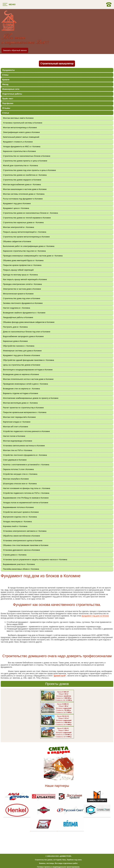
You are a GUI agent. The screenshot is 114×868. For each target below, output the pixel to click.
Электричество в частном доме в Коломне (22, 289)
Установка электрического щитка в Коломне (23, 541)
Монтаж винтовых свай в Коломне (18, 118)
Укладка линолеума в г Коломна (17, 522)
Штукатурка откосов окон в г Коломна (20, 484)
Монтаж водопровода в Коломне (18, 441)
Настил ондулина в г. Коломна (16, 308)
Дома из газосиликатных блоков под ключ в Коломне (27, 332)
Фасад (5, 84)
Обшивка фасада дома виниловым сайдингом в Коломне (29, 322)
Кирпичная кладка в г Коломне (17, 422)
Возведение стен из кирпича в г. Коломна (21, 389)
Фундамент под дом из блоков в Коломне (21, 355)
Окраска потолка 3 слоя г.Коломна (18, 469)
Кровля (6, 80)
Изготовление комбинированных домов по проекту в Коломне (31, 398)
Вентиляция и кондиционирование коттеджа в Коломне (28, 370)
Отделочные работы (12, 94)
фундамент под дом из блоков (95, 616)
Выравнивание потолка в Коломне (18, 507)
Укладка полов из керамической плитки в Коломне (26, 503)
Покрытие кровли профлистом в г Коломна (22, 265)
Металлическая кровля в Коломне (18, 294)
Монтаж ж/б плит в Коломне (16, 427)
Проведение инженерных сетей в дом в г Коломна (25, 384)
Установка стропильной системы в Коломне (23, 123)
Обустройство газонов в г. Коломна (19, 346)
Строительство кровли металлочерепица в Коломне (26, 237)
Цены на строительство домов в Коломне (22, 365)
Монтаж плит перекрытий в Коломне (19, 417)
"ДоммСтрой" (60, 676)
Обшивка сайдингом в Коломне (17, 241)
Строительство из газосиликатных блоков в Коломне (27, 156)
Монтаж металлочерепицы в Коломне (20, 128)
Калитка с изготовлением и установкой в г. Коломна (26, 465)
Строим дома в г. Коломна (15, 555)
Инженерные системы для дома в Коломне (22, 351)
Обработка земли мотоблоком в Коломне (21, 536)
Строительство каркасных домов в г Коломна (23, 222)
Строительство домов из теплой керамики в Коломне (27, 218)
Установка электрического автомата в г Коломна (25, 531)
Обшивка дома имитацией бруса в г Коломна (23, 260)
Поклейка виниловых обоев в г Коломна (21, 569)
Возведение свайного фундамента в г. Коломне (24, 313)
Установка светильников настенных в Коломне (24, 446)
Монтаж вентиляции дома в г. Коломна (20, 403)
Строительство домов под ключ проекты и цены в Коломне (29, 170)
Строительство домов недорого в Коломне (22, 180)
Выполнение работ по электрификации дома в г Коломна (29, 246)
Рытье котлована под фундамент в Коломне (23, 199)
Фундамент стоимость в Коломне (18, 142)
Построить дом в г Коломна (15, 327)
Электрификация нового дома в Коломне (21, 132)
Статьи (6, 113)
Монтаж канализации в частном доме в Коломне (25, 189)
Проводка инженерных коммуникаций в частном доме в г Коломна (33, 256)
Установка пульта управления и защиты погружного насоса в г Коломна (35, 560)
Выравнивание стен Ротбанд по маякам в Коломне (26, 498)
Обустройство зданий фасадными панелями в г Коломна (28, 360)
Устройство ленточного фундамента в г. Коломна (25, 455)
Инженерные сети (11, 89)
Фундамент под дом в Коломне (17, 203)
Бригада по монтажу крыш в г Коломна (20, 275)
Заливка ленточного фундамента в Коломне (23, 303)
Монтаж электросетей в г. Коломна (18, 227)
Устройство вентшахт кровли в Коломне (21, 512)
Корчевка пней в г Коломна (15, 526)
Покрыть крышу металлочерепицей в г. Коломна (25, 232)
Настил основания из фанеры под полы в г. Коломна (27, 488)
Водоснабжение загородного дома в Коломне (23, 336)
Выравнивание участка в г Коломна (19, 564)
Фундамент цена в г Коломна (16, 208)
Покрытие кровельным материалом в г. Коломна (25, 412)
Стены (5, 75)
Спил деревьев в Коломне (15, 460)
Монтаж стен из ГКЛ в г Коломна (18, 450)
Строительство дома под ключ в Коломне (22, 298)
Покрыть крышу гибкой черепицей (18, 270)
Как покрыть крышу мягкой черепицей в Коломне (25, 279)
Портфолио (8, 103)
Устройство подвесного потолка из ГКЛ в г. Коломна (26, 493)
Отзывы (6, 108)
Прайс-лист (8, 99)
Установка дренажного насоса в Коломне (21, 550)
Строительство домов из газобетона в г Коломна (25, 175)
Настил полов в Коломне (14, 436)
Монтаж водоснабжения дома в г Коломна (22, 184)
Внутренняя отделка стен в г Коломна (20, 517)
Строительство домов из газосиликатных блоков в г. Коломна (30, 213)
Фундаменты (8, 70)
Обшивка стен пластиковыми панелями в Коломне (26, 545)
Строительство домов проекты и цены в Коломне (25, 161)
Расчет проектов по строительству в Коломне (23, 408)
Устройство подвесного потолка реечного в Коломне (26, 431)
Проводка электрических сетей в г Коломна (22, 284)
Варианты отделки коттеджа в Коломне (21, 393)
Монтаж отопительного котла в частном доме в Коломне (28, 379)
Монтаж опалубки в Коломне (16, 479)
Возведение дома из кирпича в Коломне (21, 374)
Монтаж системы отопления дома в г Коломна (24, 194)
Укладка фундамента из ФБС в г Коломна (22, 146)
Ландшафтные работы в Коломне (18, 317)
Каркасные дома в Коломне (15, 341)
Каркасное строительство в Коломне (19, 151)
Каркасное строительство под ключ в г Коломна (24, 251)
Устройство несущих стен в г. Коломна (20, 474)
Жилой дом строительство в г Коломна (20, 165)
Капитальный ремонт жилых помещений (21, 137)
